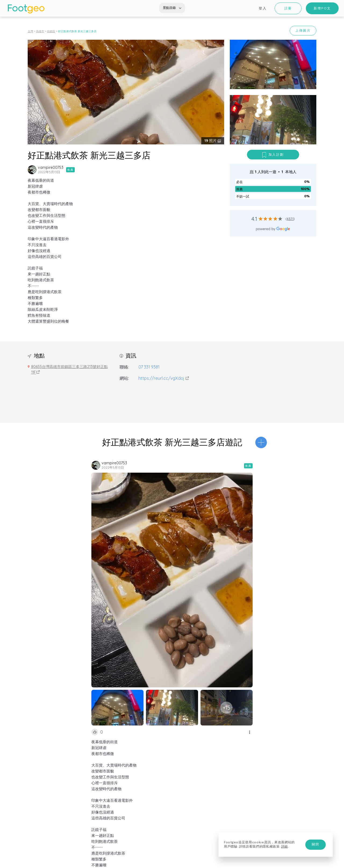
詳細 (284, 847)
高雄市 (40, 31)
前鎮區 (51, 31)
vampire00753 (51, 167)
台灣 (30, 31)
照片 (211, 141)
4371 (290, 219)
